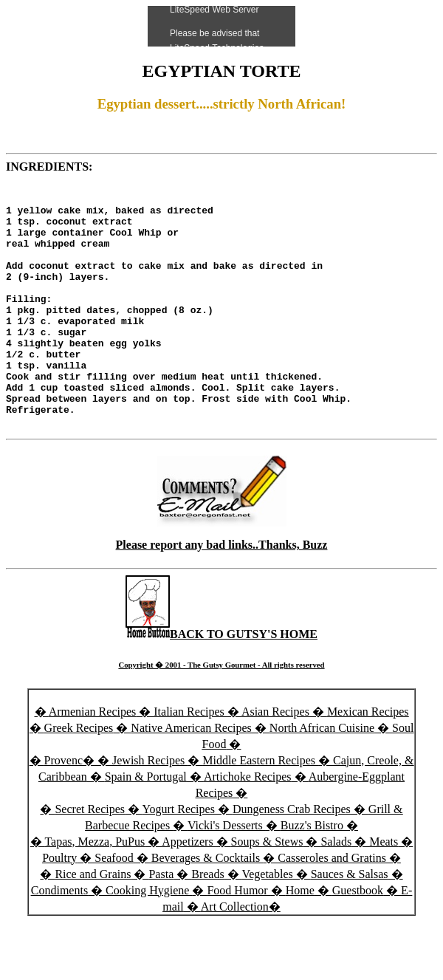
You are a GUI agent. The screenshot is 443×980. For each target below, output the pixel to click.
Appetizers (189, 890)
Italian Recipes (190, 760)
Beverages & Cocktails (207, 907)
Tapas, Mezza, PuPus (95, 890)
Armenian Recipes (93, 760)
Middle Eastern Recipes (260, 809)
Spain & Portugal (146, 825)
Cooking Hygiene (149, 939)
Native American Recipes (191, 777)
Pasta (161, 923)
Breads (207, 923)
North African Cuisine (322, 777)
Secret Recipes (90, 858)
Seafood (114, 907)
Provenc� (69, 809)
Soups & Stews (267, 890)
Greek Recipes (79, 777)
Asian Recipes (275, 760)
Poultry (59, 907)
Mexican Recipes (368, 760)
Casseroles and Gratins (332, 907)
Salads (336, 890)
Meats (384, 890)
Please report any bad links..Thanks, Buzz (222, 593)
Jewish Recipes (150, 809)
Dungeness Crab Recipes (292, 858)
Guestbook (358, 939)
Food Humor (238, 939)
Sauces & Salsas (350, 923)
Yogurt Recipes (179, 858)
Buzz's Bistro (312, 874)
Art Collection (235, 955)
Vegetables (267, 923)
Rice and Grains (93, 923)
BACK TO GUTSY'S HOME (221, 683)
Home (300, 939)
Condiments (59, 939)
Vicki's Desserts (227, 874)
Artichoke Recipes (248, 825)
